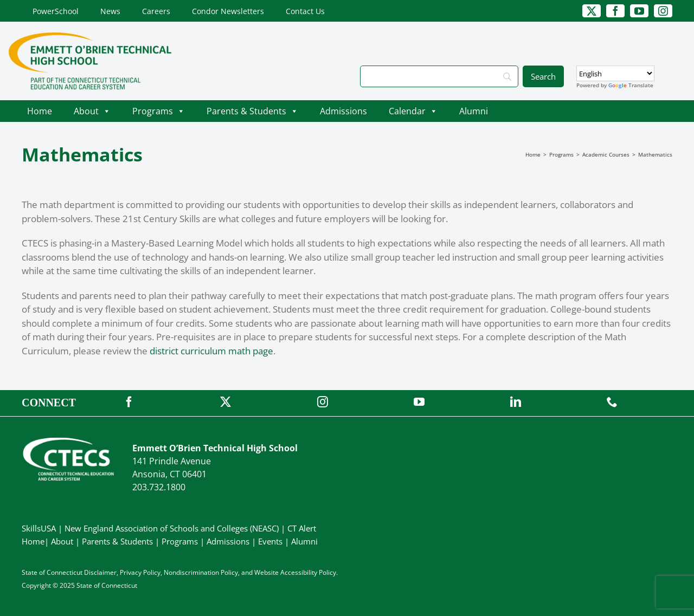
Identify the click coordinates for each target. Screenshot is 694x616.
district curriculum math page (211, 351)
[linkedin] (516, 402)
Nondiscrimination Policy (201, 572)
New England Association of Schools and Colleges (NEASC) (172, 528)
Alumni (474, 111)
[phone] (612, 402)
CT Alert (302, 528)
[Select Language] (615, 73)
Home (40, 111)
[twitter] (592, 11)
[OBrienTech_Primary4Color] (90, 37)
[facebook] (615, 11)
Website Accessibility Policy (295, 572)
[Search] (439, 76)
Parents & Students (252, 111)
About (92, 111)
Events (270, 541)
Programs (159, 111)
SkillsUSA (40, 528)
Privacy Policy (140, 572)
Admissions (343, 111)
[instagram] (663, 11)
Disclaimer (100, 572)
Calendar (413, 111)
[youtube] (639, 11)
